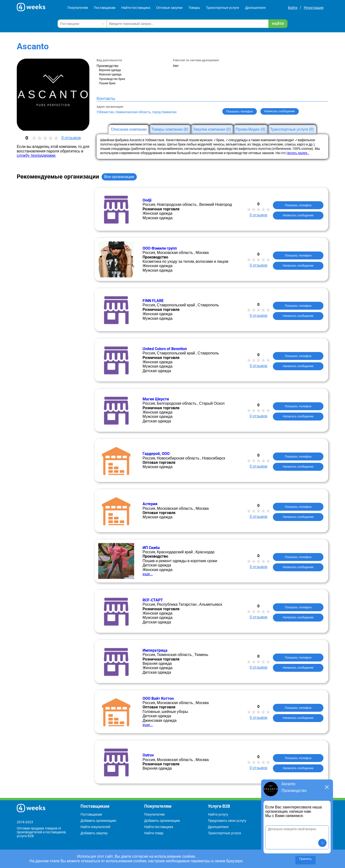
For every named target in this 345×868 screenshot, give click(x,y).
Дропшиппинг (256, 8)
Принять (305, 859)
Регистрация (314, 8)
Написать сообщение (298, 215)
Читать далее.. (298, 153)
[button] (322, 843)
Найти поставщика (136, 8)
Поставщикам (105, 8)
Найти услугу (218, 814)
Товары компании (170, 129)
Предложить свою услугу (227, 821)
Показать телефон (239, 111)
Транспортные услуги (223, 8)
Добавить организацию (98, 821)
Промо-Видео (251, 129)
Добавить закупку (94, 833)
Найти (278, 24)
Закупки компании (212, 129)
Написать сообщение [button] (280, 111)
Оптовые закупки (169, 8)
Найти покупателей (95, 827)
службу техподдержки (36, 155)
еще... (148, 574)
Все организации (119, 177)
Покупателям (78, 8)
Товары (194, 8)
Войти (293, 8)
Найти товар (154, 833)
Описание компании (129, 129)
